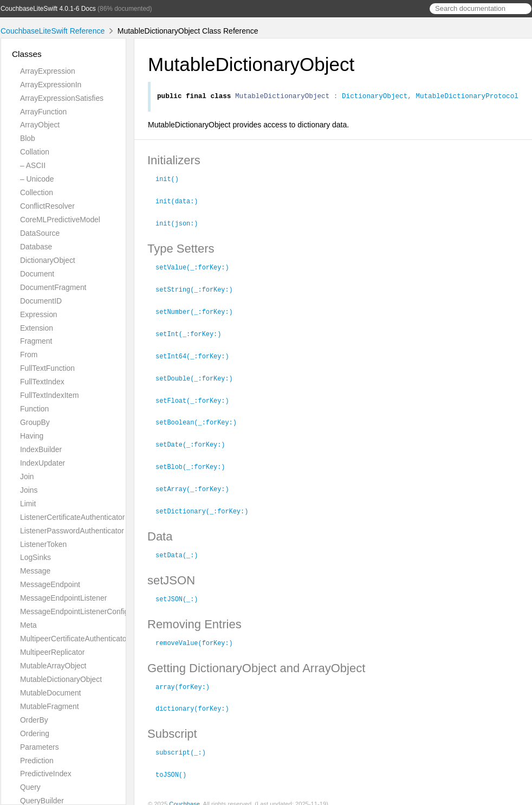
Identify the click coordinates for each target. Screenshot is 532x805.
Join (27, 476)
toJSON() (176, 764)
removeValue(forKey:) (199, 635)
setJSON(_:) (181, 591)
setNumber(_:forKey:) (199, 310)
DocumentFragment (53, 287)
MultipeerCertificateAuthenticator (74, 639)
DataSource (40, 233)
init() (172, 180)
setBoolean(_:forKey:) (201, 418)
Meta (28, 625)
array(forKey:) (187, 678)
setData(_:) (181, 548)
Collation (35, 152)
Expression (39, 314)
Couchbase (184, 794)
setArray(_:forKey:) (197, 483)
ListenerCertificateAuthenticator (72, 517)
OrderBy (34, 720)
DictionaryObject (48, 260)
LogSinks (35, 557)
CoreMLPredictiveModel (60, 220)
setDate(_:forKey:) (195, 440)
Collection (37, 192)
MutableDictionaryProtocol (467, 97)
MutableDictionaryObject (61, 679)
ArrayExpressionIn (51, 85)
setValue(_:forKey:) (197, 267)
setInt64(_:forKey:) (197, 353)
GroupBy (35, 422)
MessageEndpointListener (63, 598)
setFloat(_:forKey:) (197, 397)
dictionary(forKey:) (197, 699)
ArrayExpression (48, 71)
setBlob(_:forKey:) (195, 461)
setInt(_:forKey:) (193, 332)
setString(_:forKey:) (199, 288)
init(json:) (181, 223)
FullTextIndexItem (50, 395)
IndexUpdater (43, 463)
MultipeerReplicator (52, 652)
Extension (37, 328)
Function (34, 409)
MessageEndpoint (50, 584)
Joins (29, 490)
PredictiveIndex (46, 774)
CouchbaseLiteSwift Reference (53, 31)
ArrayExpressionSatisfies (62, 98)
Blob (28, 138)
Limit (28, 504)
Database (36, 247)
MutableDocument (50, 693)
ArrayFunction (43, 112)
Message (35, 571)
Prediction (37, 761)
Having (32, 436)
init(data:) (181, 202)
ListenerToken (43, 544)
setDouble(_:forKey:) (199, 375)
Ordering (35, 733)
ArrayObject (40, 125)
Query (30, 787)
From (29, 355)
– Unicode (37, 179)
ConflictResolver (47, 206)
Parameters (40, 747)
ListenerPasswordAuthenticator (72, 531)
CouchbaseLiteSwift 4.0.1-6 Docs (48, 9)
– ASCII (33, 165)
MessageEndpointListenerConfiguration (86, 611)
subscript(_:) (185, 743)
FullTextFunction (47, 368)
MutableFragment (50, 706)
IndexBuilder (41, 449)
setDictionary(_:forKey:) (206, 505)
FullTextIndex (42, 382)
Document (37, 274)
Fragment (36, 341)
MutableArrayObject (53, 666)
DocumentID (41, 301)
